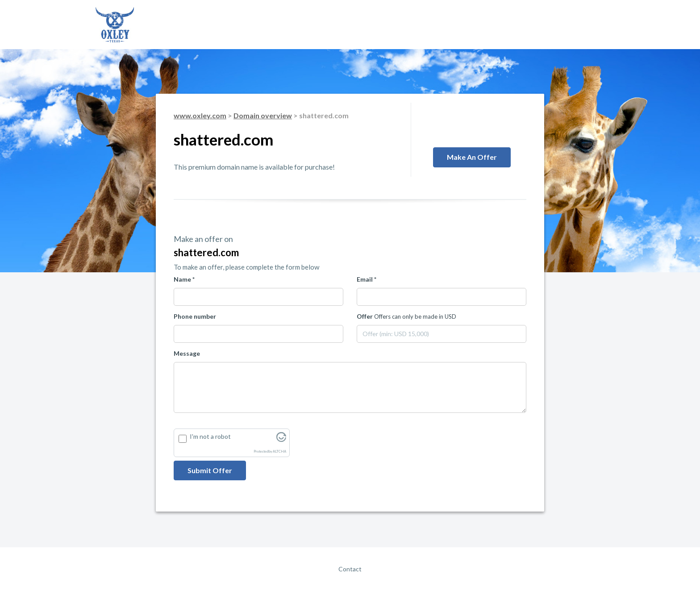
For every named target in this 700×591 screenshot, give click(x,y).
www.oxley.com (200, 115)
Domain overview (263, 115)
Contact (350, 569)
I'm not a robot (210, 436)
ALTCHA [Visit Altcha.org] (279, 452)
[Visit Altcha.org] (281, 439)
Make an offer (472, 157)
